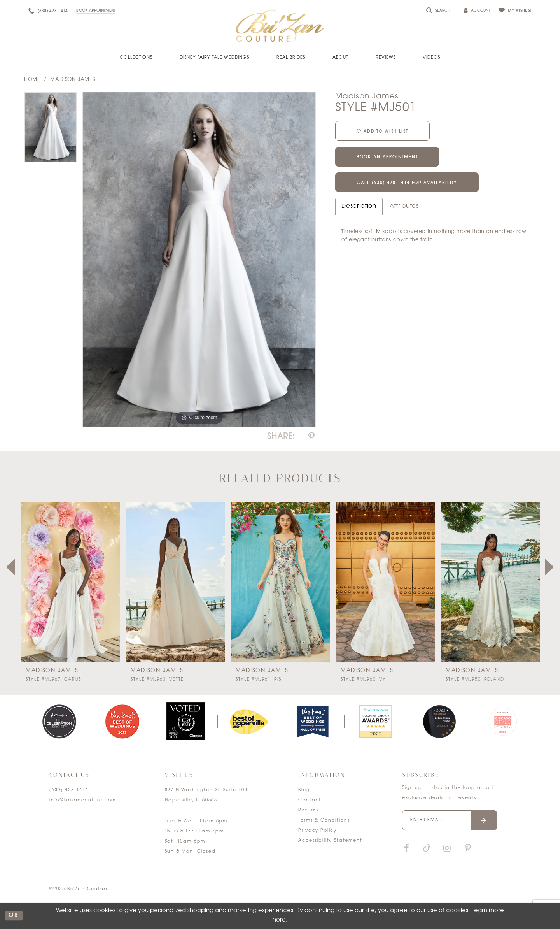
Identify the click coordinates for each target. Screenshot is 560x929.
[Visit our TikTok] (427, 849)
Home (32, 80)
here (279, 920)
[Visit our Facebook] (406, 849)
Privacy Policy (318, 831)
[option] (51, 130)
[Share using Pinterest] (311, 437)
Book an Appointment (387, 157)
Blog (304, 790)
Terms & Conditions (324, 821)
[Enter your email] (450, 820)
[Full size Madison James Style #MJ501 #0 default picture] (199, 260)
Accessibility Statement (330, 841)
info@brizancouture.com (83, 800)
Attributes (404, 206)
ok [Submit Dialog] (14, 916)
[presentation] (71, 582)
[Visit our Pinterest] (468, 849)
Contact (310, 800)
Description (359, 206)
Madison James (73, 80)
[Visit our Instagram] (447, 849)
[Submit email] (484, 820)
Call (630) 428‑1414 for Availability (407, 183)
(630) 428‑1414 (69, 790)
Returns (308, 810)
